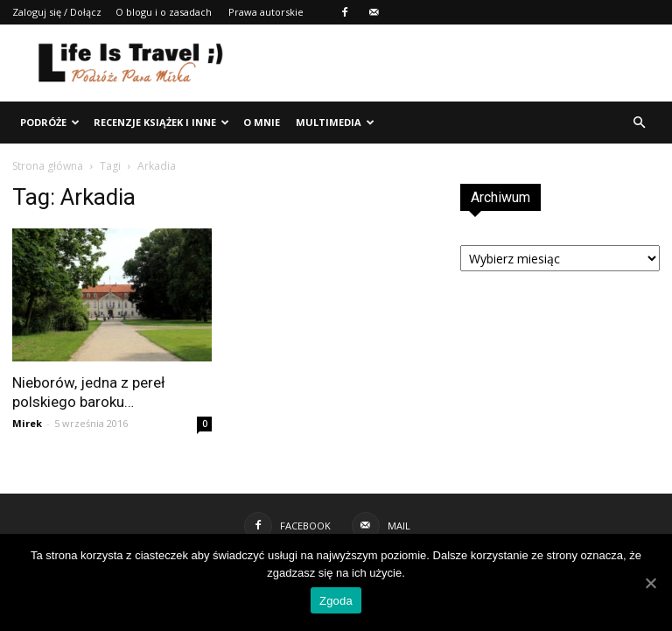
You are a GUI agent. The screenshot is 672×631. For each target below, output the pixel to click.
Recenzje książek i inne (161, 122)
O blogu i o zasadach (164, 12)
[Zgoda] (650, 583)
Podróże (50, 122)
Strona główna (48, 166)
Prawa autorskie (266, 12)
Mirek (27, 423)
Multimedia (335, 122)
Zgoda (336, 601)
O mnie (262, 122)
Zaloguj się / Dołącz (57, 12)
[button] (639, 123)
